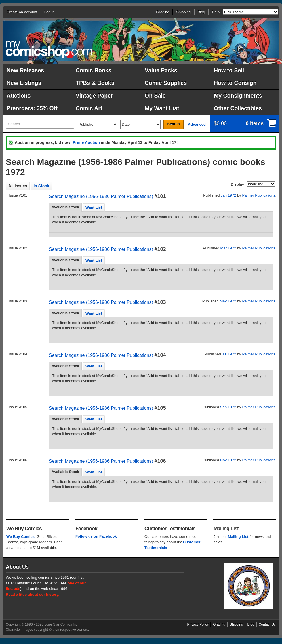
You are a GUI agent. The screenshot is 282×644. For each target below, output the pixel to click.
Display (237, 184)
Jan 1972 (228, 195)
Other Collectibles (238, 108)
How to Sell (229, 70)
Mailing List (238, 537)
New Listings (24, 83)
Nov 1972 (228, 460)
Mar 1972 (228, 248)
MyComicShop (49, 50)
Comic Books (94, 70)
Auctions (19, 96)
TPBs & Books (95, 83)
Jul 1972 (229, 354)
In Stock (41, 186)
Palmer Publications (259, 195)
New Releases (25, 70)
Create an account (22, 12)
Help (216, 12)
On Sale (155, 96)
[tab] (65, 207)
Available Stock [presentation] (65, 207)
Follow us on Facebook (96, 536)
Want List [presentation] (94, 207)
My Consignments (238, 96)
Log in (49, 12)
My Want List (162, 108)
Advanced (197, 124)
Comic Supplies (166, 83)
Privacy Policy (198, 624)
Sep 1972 (228, 407)
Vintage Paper (94, 96)
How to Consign (235, 83)
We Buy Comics (20, 537)
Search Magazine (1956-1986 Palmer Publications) (101, 196)
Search (173, 124)
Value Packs (161, 70)
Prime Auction (86, 142)
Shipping (183, 12)
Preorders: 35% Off (32, 108)
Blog (201, 12)
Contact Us (267, 624)
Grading (163, 12)
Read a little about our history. (33, 594)
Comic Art (89, 108)
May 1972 (228, 301)
